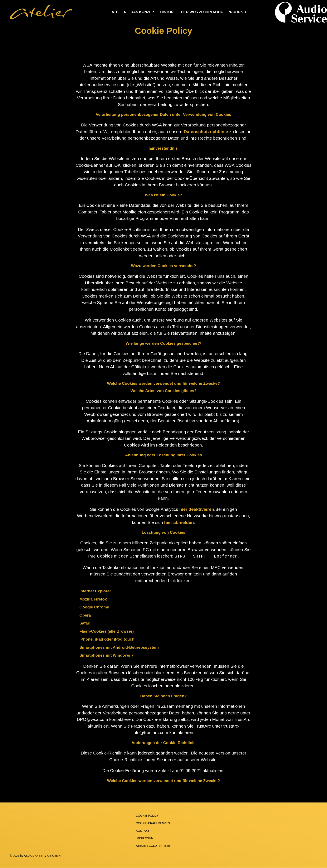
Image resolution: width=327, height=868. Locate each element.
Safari (85, 623)
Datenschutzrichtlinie (206, 132)
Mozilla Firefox (93, 599)
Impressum (145, 838)
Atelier (119, 12)
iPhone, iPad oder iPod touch (107, 639)
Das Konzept (143, 12)
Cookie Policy (147, 815)
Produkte (237, 12)
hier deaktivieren (197, 509)
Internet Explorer (95, 591)
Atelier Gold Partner (153, 845)
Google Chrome (94, 607)
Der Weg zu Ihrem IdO (202, 12)
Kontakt (143, 830)
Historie (169, 12)
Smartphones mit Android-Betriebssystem (119, 647)
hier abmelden (179, 522)
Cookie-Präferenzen (153, 823)
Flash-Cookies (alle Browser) (107, 631)
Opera (85, 615)
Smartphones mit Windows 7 (107, 655)
